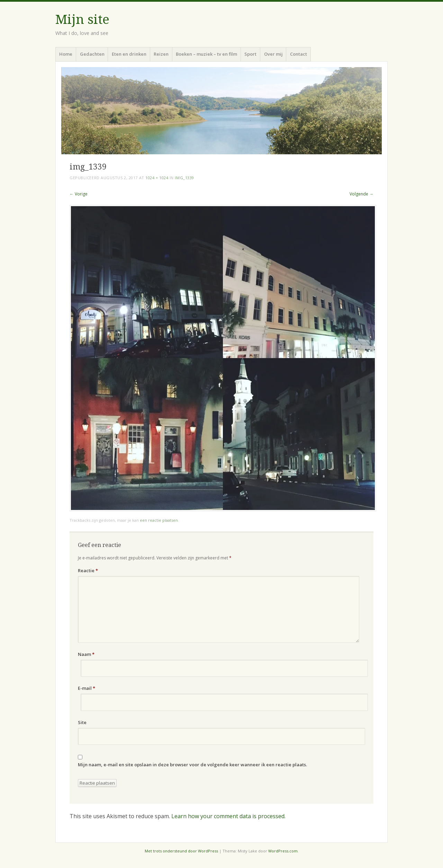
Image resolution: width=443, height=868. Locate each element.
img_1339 (184, 178)
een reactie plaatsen (159, 520)
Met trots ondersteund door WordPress (181, 851)
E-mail (87, 688)
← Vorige (79, 194)
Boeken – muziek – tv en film (206, 54)
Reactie (88, 570)
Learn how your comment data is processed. (228, 816)
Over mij (273, 54)
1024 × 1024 (157, 178)
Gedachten (92, 54)
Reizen (161, 54)
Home (66, 54)
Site (82, 722)
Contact (299, 54)
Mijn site (82, 20)
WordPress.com (283, 851)
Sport (250, 54)
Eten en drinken (129, 54)
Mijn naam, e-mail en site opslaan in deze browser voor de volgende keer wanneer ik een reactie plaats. (192, 765)
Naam (86, 654)
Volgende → (361, 194)
